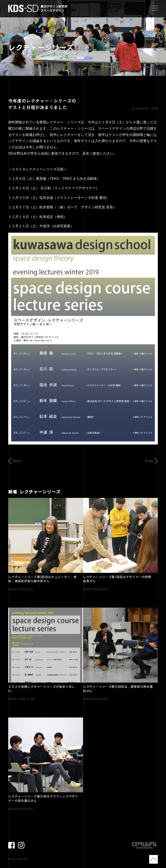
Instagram (21, 845)
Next (17, 461)
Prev (149, 461)
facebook (11, 845)
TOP (153, 859)
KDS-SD (23, 8)
